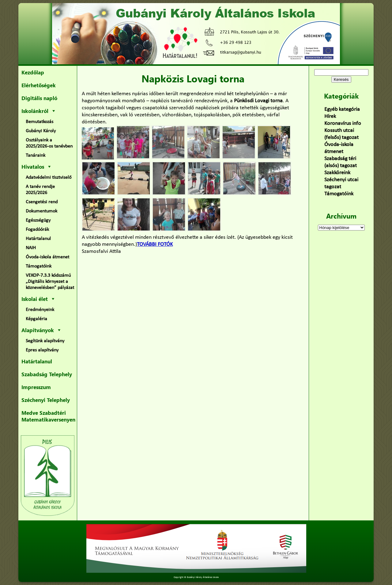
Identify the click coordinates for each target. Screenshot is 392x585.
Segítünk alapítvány (45, 341)
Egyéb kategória (342, 109)
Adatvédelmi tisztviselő (49, 178)
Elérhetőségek (39, 85)
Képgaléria (36, 319)
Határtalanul (38, 239)
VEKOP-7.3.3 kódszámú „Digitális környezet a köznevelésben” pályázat (50, 282)
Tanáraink (36, 156)
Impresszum (36, 387)
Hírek (330, 116)
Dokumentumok (41, 211)
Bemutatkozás (40, 122)
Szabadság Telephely (47, 374)
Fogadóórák (37, 230)
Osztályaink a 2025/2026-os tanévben (49, 143)
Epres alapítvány (42, 350)
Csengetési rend (42, 202)
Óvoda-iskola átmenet (47, 257)
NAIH (31, 248)
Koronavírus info (343, 124)
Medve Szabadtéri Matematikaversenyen (48, 416)
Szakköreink (337, 173)
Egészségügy (38, 220)
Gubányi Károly (41, 131)
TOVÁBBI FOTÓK (155, 244)
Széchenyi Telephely (46, 400)
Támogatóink (39, 266)
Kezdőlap (33, 72)
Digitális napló (39, 98)
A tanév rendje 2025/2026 (40, 190)
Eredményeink (40, 310)
